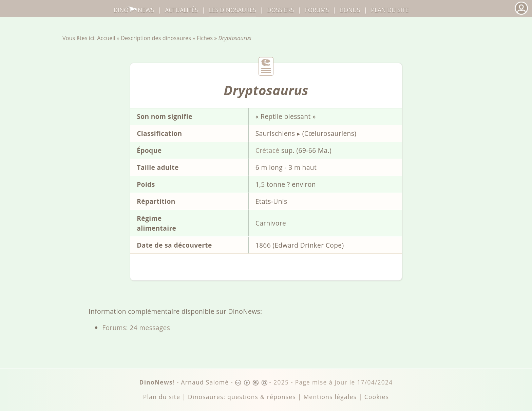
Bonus (350, 10)
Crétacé (268, 150)
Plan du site (390, 10)
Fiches (205, 38)
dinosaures (233, 10)
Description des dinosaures (156, 38)
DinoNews (134, 10)
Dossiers (280, 10)
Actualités (181, 10)
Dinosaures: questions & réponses (242, 397)
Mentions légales (330, 397)
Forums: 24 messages (136, 328)
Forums (317, 10)
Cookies (377, 397)
